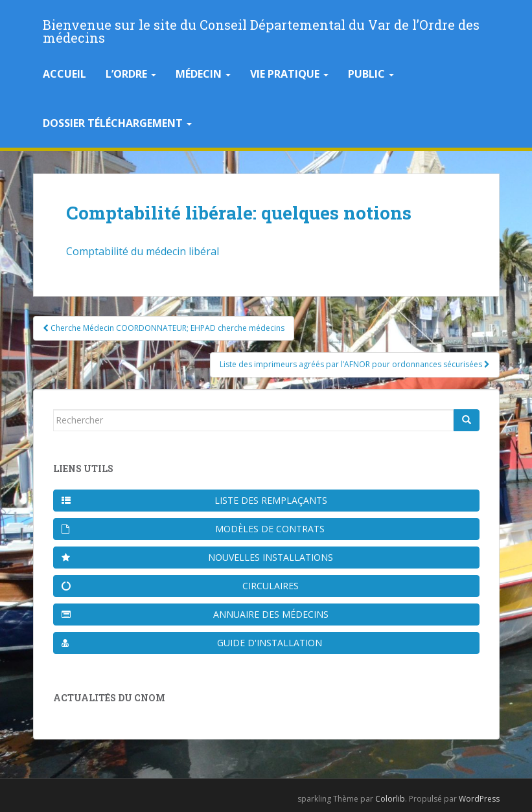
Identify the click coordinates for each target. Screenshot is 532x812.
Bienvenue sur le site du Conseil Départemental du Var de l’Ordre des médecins (261, 28)
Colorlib (390, 799)
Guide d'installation (192, 643)
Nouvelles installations (197, 557)
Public (371, 74)
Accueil (64, 74)
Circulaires (180, 586)
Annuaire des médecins (195, 614)
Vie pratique (289, 74)
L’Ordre (131, 74)
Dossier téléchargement (117, 123)
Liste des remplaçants (194, 500)
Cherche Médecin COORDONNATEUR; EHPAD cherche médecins (164, 328)
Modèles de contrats (193, 529)
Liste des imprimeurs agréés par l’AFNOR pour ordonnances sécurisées (355, 364)
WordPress (479, 799)
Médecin (203, 74)
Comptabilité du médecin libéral (143, 251)
